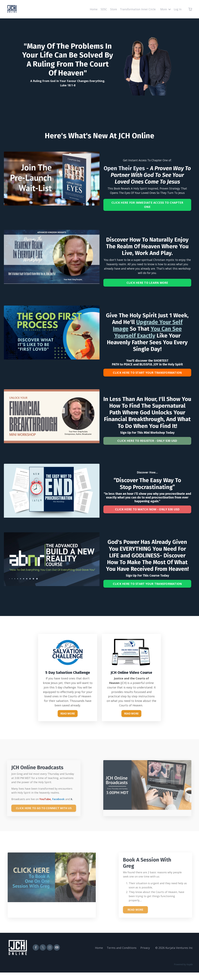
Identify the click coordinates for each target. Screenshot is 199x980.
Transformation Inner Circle (136, 9)
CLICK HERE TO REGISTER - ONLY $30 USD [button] (147, 445)
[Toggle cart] (190, 9)
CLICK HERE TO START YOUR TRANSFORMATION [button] (147, 376)
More (165, 9)
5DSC (100, 9)
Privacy (145, 955)
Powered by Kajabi (183, 972)
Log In (177, 9)
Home (90, 9)
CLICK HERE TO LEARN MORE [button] (147, 285)
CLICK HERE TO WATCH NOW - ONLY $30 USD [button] (147, 515)
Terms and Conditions (122, 955)
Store (110, 9)
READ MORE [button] (68, 721)
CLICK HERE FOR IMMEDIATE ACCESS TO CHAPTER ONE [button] (147, 206)
